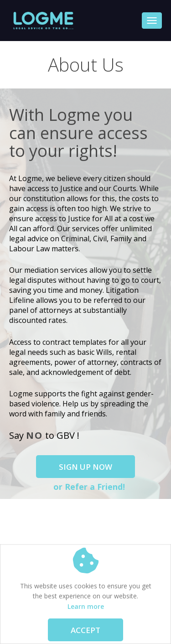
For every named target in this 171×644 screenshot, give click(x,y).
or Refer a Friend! (88, 487)
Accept (85, 630)
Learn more (86, 606)
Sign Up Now (85, 467)
